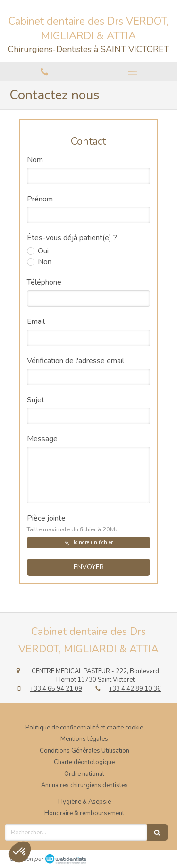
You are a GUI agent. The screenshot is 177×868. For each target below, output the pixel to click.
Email (36, 321)
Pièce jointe (73, 523)
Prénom (40, 199)
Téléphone (44, 282)
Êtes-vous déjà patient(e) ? (72, 238)
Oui (42, 251)
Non (44, 262)
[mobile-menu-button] (133, 72)
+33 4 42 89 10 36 (135, 689)
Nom (35, 160)
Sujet (36, 400)
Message (42, 439)
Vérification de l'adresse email (76, 361)
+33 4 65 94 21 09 (56, 689)
